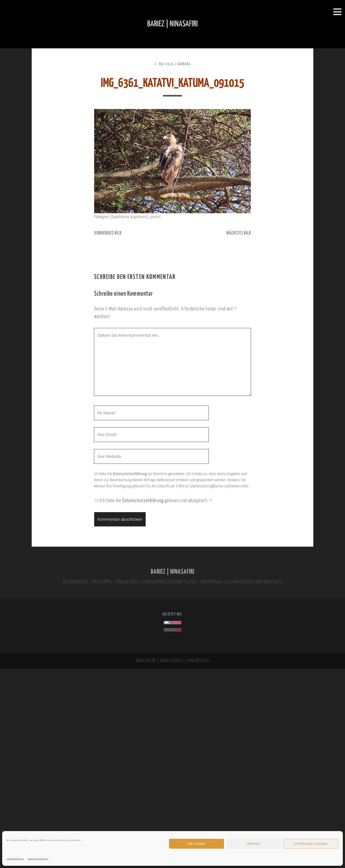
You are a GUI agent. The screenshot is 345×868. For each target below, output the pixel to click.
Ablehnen (254, 843)
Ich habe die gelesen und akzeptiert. (154, 501)
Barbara (184, 64)
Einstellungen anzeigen (311, 843)
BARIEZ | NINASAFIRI (172, 572)
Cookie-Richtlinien (15, 859)
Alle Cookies (196, 843)
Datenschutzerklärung (38, 859)
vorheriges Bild (108, 233)
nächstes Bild (239, 233)
